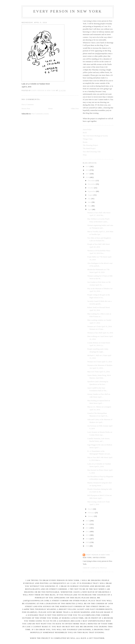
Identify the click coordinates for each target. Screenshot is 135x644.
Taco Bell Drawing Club (92, 152)
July (90, 199)
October (91, 188)
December (92, 180)
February (91, 513)
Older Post (75, 108)
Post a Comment (28, 104)
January (91, 516)
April (90, 209)
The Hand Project (89, 148)
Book (85, 133)
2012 (88, 531)
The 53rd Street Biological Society (95, 136)
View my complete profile (95, 568)
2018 (88, 170)
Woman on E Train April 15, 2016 (100, 362)
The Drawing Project (90, 145)
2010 (88, 539)
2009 (88, 542)
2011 (88, 535)
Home (51, 108)
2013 (88, 528)
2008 (88, 546)
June (90, 202)
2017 (88, 174)
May (90, 206)
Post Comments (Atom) (40, 114)
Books (85, 142)
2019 (88, 166)
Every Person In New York (68, 11)
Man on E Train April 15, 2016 (98, 372)
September (92, 191)
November (92, 184)
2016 (88, 177)
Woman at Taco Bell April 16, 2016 (100, 333)
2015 (88, 521)
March (90, 509)
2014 (88, 524)
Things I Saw (88, 139)
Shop (85, 155)
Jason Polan (87, 129)
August (91, 195)
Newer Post (26, 108)
